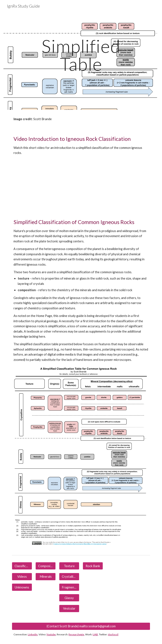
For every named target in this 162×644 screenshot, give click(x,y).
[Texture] (69, 566)
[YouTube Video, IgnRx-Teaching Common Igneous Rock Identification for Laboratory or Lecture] (45, 186)
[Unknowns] (22, 587)
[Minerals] (45, 577)
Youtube (51, 634)
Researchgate (76, 634)
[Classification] (22, 566)
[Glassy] (69, 598)
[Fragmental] (69, 587)
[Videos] (22, 577)
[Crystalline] (69, 577)
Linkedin (33, 634)
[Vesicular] (69, 608)
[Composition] (45, 566)
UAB (95, 634)
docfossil (113, 634)
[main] (81, 55)
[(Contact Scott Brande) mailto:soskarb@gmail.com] (81, 626)
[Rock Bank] (93, 566)
